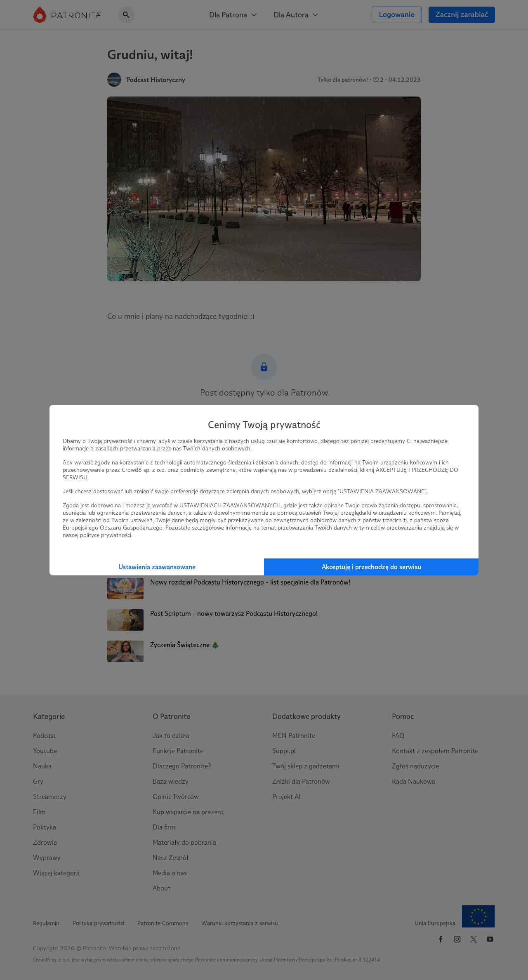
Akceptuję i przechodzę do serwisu (371, 567)
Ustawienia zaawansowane (157, 567)
